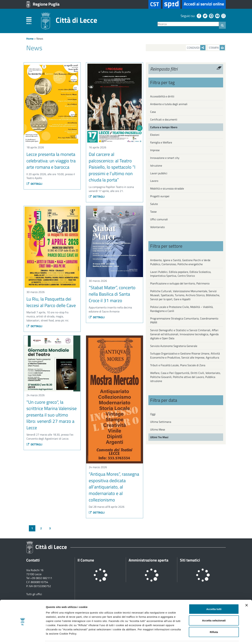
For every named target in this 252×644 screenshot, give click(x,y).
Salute (154, 204)
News (40, 39)
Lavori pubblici (159, 173)
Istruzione (156, 166)
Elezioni (155, 135)
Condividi (196, 48)
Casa (153, 112)
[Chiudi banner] (247, 594)
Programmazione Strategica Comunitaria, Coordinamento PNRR (184, 320)
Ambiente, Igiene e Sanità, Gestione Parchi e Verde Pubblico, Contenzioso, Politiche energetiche (180, 262)
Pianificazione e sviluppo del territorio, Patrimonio (180, 283)
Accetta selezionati (214, 610)
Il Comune (86, 560)
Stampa (217, 48)
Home (30, 39)
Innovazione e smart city (165, 158)
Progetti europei (160, 196)
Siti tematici (190, 560)
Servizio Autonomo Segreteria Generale (174, 346)
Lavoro (154, 181)
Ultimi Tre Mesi (159, 437)
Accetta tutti (214, 598)
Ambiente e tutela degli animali (169, 104)
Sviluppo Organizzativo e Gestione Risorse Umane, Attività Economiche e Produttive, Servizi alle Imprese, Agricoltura (185, 355)
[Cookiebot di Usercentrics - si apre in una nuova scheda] (23, 637)
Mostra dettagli (184, 637)
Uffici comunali (159, 219)
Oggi (153, 414)
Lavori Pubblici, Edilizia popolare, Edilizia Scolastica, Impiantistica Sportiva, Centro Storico (181, 274)
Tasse (153, 212)
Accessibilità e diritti (162, 96)
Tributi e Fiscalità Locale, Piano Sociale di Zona (178, 365)
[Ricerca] (188, 24)
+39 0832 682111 (41, 578)
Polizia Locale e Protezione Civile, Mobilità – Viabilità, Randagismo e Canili (182, 309)
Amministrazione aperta (148, 560)
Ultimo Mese (158, 429)
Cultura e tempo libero (164, 127)
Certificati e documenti (164, 119)
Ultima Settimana (161, 422)
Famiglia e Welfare (161, 142)
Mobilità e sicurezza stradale (167, 188)
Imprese (155, 150)
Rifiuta (214, 621)
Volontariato (157, 227)
